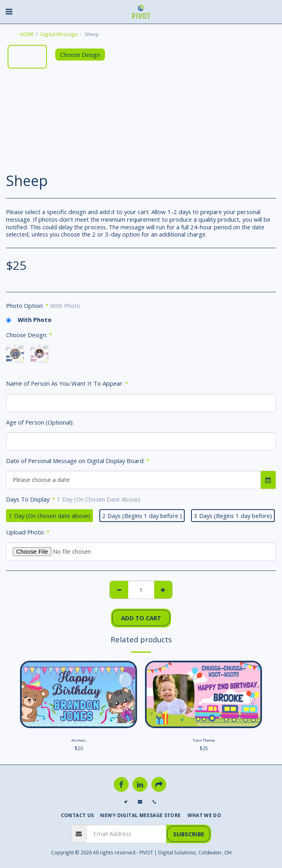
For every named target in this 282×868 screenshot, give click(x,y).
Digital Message (59, 34)
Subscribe (189, 834)
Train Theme (204, 740)
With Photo (29, 320)
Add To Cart (141, 618)
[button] (9, 11)
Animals (79, 740)
